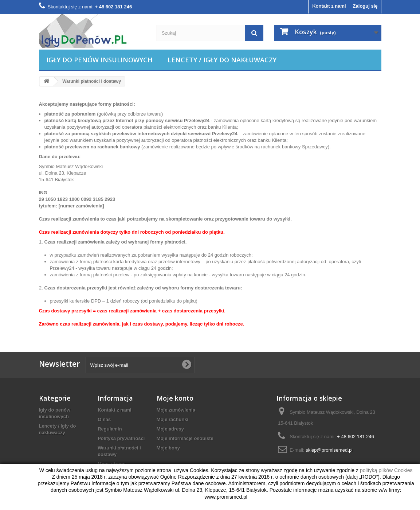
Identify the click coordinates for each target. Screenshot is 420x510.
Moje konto (175, 398)
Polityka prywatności (121, 438)
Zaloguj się (365, 6)
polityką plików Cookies (386, 470)
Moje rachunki (172, 419)
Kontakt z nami (329, 6)
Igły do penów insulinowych (99, 60)
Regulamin (110, 429)
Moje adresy (170, 429)
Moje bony (168, 448)
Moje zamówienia (176, 410)
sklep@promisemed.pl (329, 450)
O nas (104, 419)
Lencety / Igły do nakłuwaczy (222, 60)
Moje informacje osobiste (185, 438)
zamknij (14, 487)
